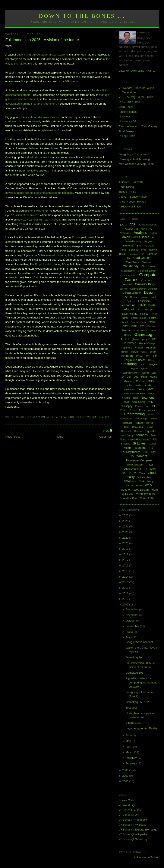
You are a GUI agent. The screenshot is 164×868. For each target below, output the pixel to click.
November (132, 615)
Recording (138, 427)
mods (138, 385)
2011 (126, 593)
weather (126, 490)
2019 (126, 549)
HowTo (135, 352)
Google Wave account (139, 642)
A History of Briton (130, 206)
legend (146, 373)
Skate (153, 435)
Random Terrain (144, 423)
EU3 (140, 310)
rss (123, 435)
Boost (144, 250)
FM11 (134, 326)
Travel (150, 465)
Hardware (129, 343)
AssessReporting (133, 241)
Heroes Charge (147, 343)
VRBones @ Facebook (133, 820)
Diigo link (22, 55)
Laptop (143, 364)
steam (128, 448)
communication (128, 275)
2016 (126, 565)
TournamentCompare (139, 460)
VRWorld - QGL (128, 805)
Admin (144, 229)
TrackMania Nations (134, 465)
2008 (126, 770)
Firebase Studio (139, 318)
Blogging (134, 250)
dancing (124, 289)
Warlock (129, 486)
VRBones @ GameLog (133, 839)
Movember (129, 390)
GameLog (143, 334)
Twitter (153, 469)
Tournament (139, 456)
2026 (126, 515)
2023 (126, 532)
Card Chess (126, 107)
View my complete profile (137, 71)
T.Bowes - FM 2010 (131, 182)
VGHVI (133, 473)
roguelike (150, 431)
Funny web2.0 (140, 331)
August (130, 632)
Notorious (125, 116)
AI (57, 417)
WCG (148, 485)
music (141, 389)
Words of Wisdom (146, 494)
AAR (133, 224)
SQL (155, 440)
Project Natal (43, 264)
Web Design (141, 490)
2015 (126, 571)
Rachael (127, 423)
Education (144, 301)
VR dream (72, 81)
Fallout (144, 314)
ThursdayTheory (130, 452)
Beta (139, 246)
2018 (126, 554)
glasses (136, 339)
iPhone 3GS (133, 723)
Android (154, 233)
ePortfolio (130, 309)
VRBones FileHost (130, 810)
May (129, 741)
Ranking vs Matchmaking (134, 159)
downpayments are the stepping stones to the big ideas (39, 193)
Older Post (106, 437)
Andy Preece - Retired (132, 202)
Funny (127, 330)
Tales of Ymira (127, 192)
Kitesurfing (129, 364)
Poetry (124, 410)
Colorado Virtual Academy (52, 55)
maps (144, 377)
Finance (125, 318)
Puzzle (153, 419)
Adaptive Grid (131, 229)
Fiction (154, 314)
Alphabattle (125, 233)
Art (154, 237)
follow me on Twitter (146, 857)
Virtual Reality (98, 417)
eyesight (149, 310)
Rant (127, 427)
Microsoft (129, 381)
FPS (142, 326)
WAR (142, 481)
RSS (107, 431)
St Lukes (139, 443)
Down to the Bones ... (82, 16)
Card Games (142, 258)
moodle (148, 385)
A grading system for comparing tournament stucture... (141, 682)
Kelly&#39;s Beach (135, 360)
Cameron (152, 254)
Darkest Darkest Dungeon (144, 289)
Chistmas (146, 262)
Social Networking (130, 440)
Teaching (140, 448)
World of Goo (130, 498)
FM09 (125, 326)
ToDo (145, 452)
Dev (125, 297)
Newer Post (12, 437)
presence (153, 410)
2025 (126, 521)
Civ (143, 266)
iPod (148, 356)
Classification (128, 271)
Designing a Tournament (134, 154)
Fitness (134, 322)
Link (129, 377)
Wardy (150, 481)
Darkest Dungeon (132, 293)
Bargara (148, 241)
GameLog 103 (135, 673)
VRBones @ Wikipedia (133, 834)
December (132, 609)
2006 (126, 781)
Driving (143, 297)
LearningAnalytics (131, 373)
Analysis (140, 233)
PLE (84, 417)
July (128, 637)
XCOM (151, 498)
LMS (136, 377)
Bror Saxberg (36, 211)
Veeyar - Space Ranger (133, 197)
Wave (139, 485)
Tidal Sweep (126, 131)
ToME (154, 452)
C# (142, 254)
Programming (135, 414)
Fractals (151, 326)
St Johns (125, 444)
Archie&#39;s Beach (136, 237)
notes (135, 398)
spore (146, 440)
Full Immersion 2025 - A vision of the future (42, 40)
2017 (126, 560)
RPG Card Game (129, 102)
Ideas (144, 352)
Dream (133, 297)
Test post (131, 708)
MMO (151, 381)
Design (149, 292)
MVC (151, 389)
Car (129, 258)
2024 (126, 526)
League (153, 364)
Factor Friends (128, 112)
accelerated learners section (43, 117)
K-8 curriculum (44, 139)
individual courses (36, 157)
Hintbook (139, 348)
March (130, 752)
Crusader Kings (145, 284)
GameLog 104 (135, 657)
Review (138, 431)
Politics (133, 410)
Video (142, 473)
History (125, 352)
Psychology (141, 419)
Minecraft (141, 381)
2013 (126, 582)
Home (59, 437)
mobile (129, 385)
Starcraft (152, 444)
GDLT (78, 417)
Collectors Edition (147, 271)
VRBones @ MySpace (133, 825)
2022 (126, 538)
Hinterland (151, 348)
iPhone (139, 356)
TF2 (151, 448)
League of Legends (139, 369)
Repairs (149, 427)
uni (124, 473)
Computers (147, 280)
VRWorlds (130, 481)
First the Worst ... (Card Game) (138, 126)
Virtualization (144, 477)
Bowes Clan (126, 800)
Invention (127, 356)
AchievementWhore (148, 225)
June (129, 735)
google (146, 339)
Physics (139, 406)
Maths (153, 377)
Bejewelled (128, 246)
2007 (126, 776)
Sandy (130, 435)
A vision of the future (25, 215)
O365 (127, 402)
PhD (150, 402)
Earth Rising (126, 187)
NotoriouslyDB (128, 121)
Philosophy (126, 406)
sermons (142, 435)
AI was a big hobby (64, 255)
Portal (142, 410)
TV (145, 469)
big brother (149, 246)
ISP (155, 356)
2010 (126, 599)
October (131, 621)
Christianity (130, 266)
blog (124, 250)
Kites (151, 360)
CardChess (132, 262)
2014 (126, 577)
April (129, 747)
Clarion (151, 267)
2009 (126, 604)
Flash (143, 322)
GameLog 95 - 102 (137, 702)
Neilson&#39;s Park (135, 393)
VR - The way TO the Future (136, 97)
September (133, 626)
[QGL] (123, 225)
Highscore (127, 348)
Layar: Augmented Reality (142, 728)
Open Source (139, 402)
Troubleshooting (131, 469)
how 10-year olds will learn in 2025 (39, 220)
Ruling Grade (127, 136)
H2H (154, 339)
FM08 (152, 322)
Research (126, 431)
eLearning (67, 417)
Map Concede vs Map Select (136, 164)
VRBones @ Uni (129, 815)
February (132, 758)
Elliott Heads (147, 305)
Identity (153, 352)
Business (133, 254)
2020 (126, 543)
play (147, 406)
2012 (126, 588)
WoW (143, 498)
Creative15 (127, 285)
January (131, 763)
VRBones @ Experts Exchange (138, 830)
